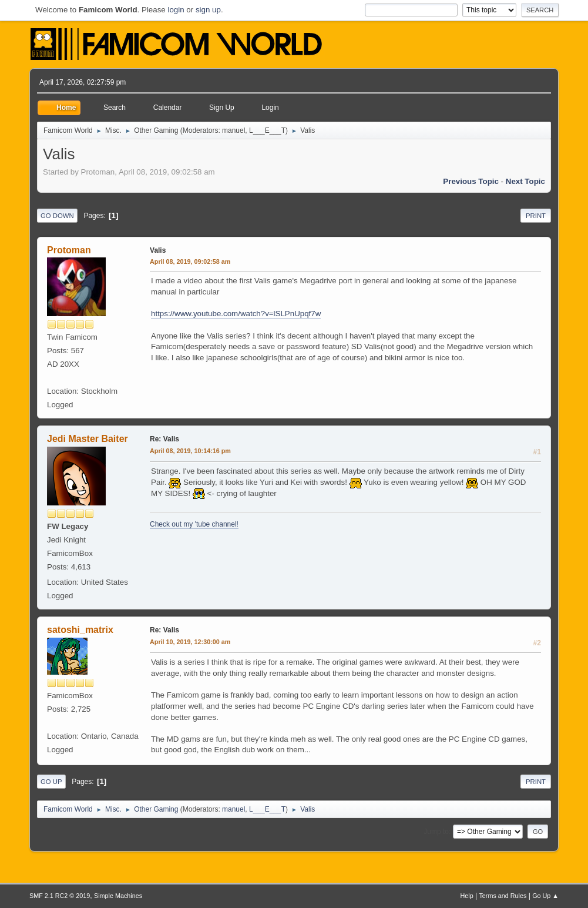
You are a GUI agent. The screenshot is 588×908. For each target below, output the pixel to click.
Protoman (69, 250)
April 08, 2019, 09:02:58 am (190, 262)
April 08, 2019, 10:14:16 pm (190, 451)
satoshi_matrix (80, 630)
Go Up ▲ (545, 896)
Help (466, 896)
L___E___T (267, 130)
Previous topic (471, 181)
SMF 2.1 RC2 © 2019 (60, 896)
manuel (233, 130)
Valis (158, 250)
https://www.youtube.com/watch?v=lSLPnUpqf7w (236, 314)
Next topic (525, 181)
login (176, 10)
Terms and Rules (503, 896)
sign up (208, 10)
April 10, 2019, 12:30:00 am (190, 642)
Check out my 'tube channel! (194, 524)
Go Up (51, 782)
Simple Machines (118, 896)
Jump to (436, 832)
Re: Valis (164, 439)
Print (536, 216)
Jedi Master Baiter (88, 439)
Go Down (57, 216)
